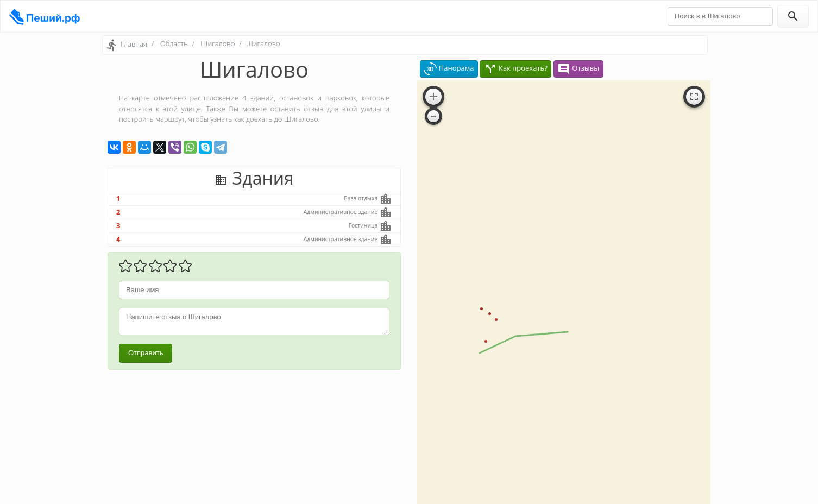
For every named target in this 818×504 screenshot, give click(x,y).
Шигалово (218, 43)
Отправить (146, 353)
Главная (134, 44)
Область (174, 43)
